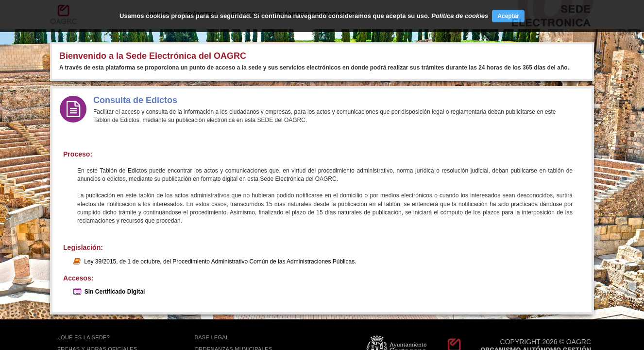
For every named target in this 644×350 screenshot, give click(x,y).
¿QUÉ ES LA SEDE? (84, 337)
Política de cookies (460, 16)
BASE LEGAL (212, 337)
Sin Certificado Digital (115, 292)
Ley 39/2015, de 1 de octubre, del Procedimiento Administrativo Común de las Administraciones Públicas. (220, 262)
